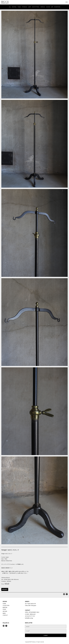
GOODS (48, 7)
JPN (52, 7)
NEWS (4, 613)
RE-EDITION (57, 7)
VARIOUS (43, 7)
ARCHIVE (5, 611)
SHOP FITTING (36, 7)
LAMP (29, 7)
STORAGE (24, 7)
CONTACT (5, 615)
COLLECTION (6, 605)
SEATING (14, 7)
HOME (4, 604)
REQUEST (5, 589)
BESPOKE (5, 607)
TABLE (19, 7)
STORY (4, 609)
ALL (10, 7)
